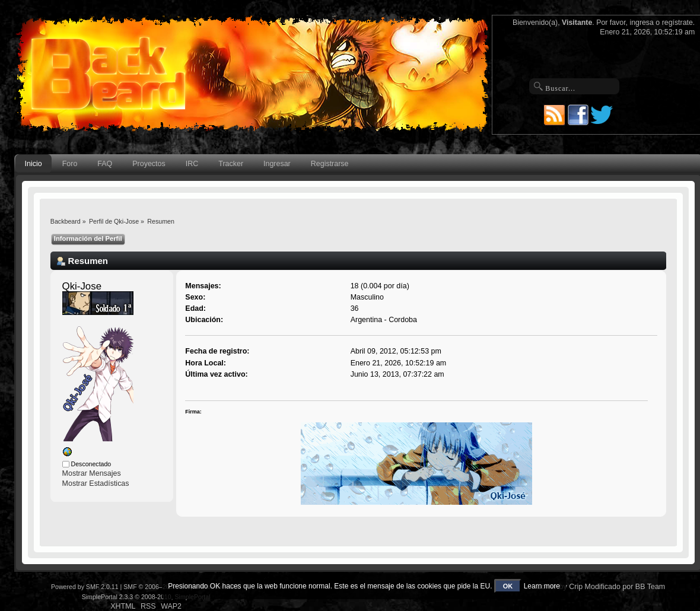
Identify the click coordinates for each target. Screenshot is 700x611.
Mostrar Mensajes (92, 473)
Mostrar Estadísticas (96, 483)
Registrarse (330, 164)
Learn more (542, 586)
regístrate (677, 23)
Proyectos (149, 164)
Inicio (34, 164)
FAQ (105, 164)
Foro (70, 164)
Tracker (231, 164)
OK (508, 586)
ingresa (642, 23)
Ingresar (277, 164)
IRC (192, 164)
